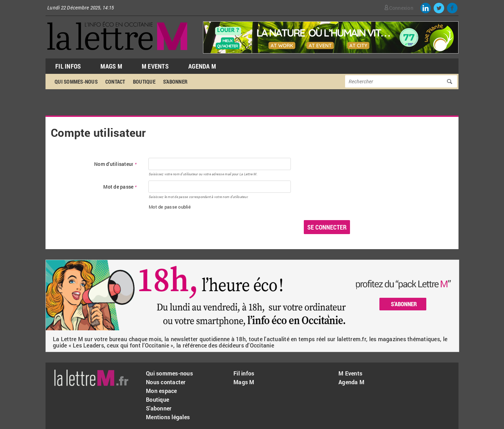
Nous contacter (166, 382)
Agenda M (202, 66)
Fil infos (244, 373)
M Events (155, 66)
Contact (115, 82)
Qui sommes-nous (76, 82)
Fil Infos (68, 66)
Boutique (144, 82)
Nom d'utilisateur (115, 164)
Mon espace (162, 391)
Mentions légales (168, 417)
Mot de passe (120, 187)
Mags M (111, 66)
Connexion (401, 8)
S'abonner (175, 82)
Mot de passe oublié (170, 207)
